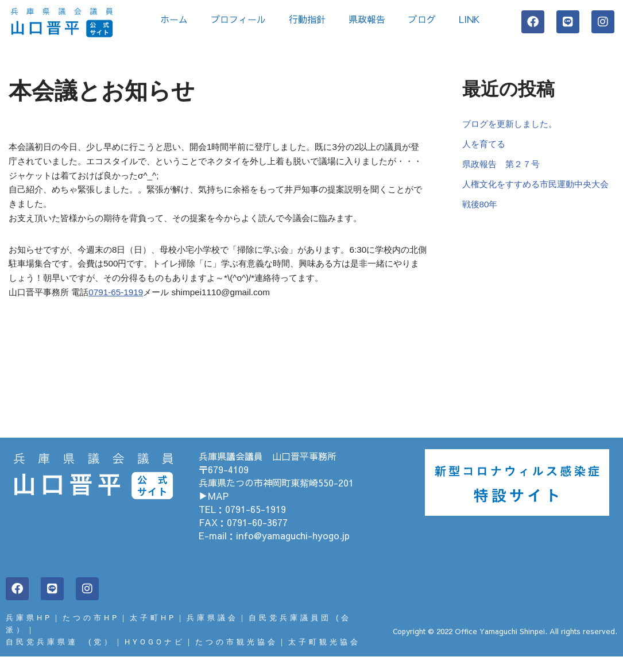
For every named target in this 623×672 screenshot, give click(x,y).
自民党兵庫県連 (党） (60, 657)
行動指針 (307, 19)
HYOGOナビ (155, 657)
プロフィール (238, 19)
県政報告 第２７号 (504, 168)
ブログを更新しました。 (513, 125)
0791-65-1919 (122, 306)
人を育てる (485, 147)
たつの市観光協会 (237, 657)
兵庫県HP (29, 632)
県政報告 (367, 19)
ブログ (422, 19)
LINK (472, 19)
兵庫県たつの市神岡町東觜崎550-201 (276, 496)
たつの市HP (91, 632)
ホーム (174, 19)
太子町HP (153, 632)
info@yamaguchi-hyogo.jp (293, 549)
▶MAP (214, 509)
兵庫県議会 (212, 632)
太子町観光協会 (324, 657)
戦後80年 (481, 226)
